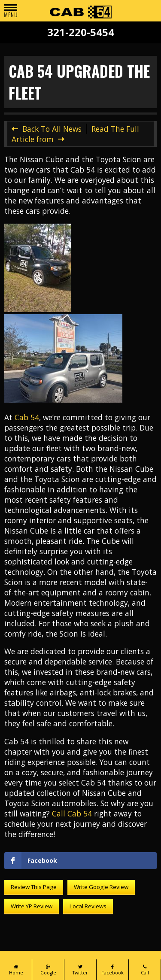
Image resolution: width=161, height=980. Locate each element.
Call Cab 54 (72, 813)
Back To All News (52, 129)
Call (145, 970)
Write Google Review (101, 887)
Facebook (112, 970)
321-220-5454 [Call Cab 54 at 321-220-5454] (81, 32)
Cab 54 (27, 417)
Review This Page (34, 887)
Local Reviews (88, 906)
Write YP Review (32, 906)
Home (16, 970)
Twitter (80, 970)
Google (48, 970)
